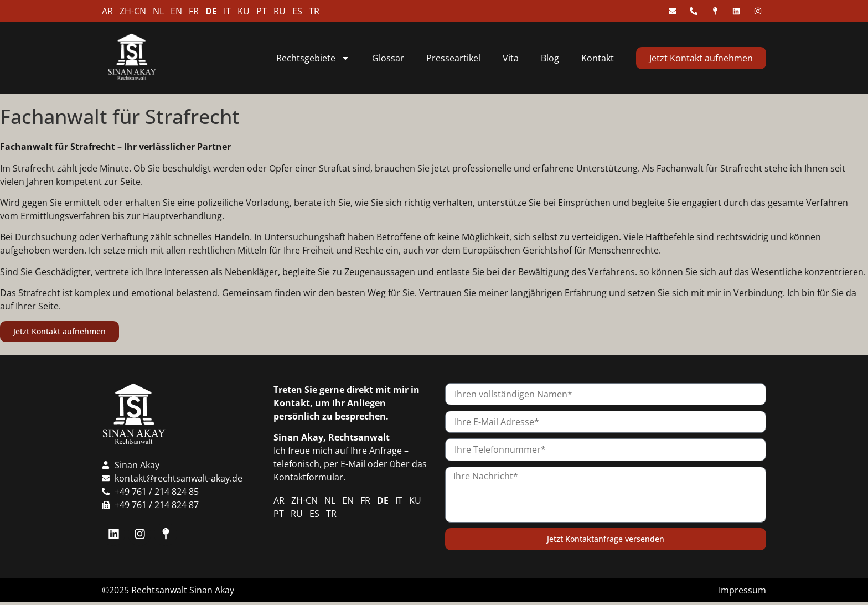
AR (107, 11)
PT (262, 11)
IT (227, 11)
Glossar (388, 58)
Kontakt (598, 58)
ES (297, 11)
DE (211, 11)
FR (194, 11)
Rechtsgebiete (313, 58)
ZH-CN (133, 11)
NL (158, 11)
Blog (550, 58)
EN (176, 11)
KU (244, 11)
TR (314, 11)
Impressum (742, 590)
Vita (511, 58)
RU (280, 11)
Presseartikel (453, 58)
